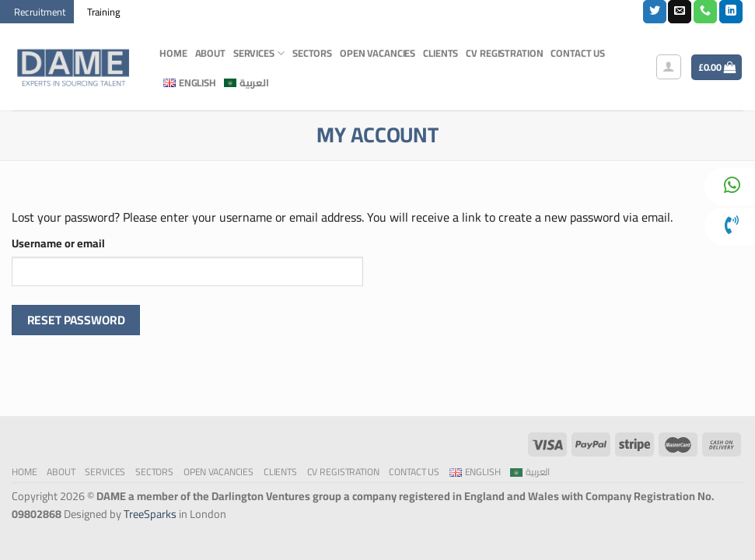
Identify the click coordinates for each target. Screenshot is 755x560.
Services (259, 53)
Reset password (76, 320)
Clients (440, 53)
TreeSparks (150, 514)
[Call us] (705, 12)
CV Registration (504, 53)
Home (173, 53)
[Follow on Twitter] (655, 12)
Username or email (58, 243)
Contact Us (578, 53)
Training (104, 12)
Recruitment (40, 12)
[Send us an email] (680, 12)
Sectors (312, 53)
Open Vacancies (377, 53)
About (210, 53)
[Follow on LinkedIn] (731, 12)
